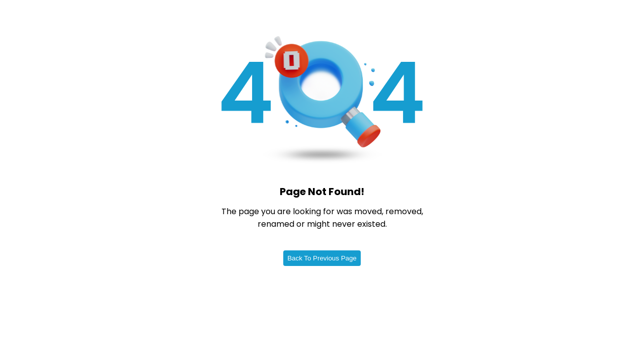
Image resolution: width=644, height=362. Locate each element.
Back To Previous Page (322, 258)
